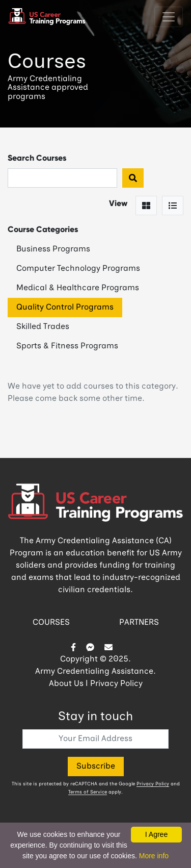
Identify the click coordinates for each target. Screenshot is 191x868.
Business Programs (53, 249)
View (118, 203)
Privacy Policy (116, 684)
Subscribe (96, 767)
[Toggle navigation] (169, 17)
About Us (66, 684)
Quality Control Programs (65, 308)
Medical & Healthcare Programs (78, 288)
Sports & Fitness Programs (67, 346)
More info (154, 856)
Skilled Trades (43, 327)
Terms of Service (88, 792)
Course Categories (43, 229)
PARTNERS (139, 623)
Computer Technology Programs (78, 269)
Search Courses (37, 158)
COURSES (51, 623)
